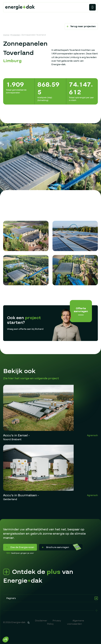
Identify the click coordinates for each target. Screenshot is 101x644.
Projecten (15, 35)
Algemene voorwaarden (76, 622)
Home (6, 35)
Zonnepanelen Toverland (34, 35)
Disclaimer (41, 621)
